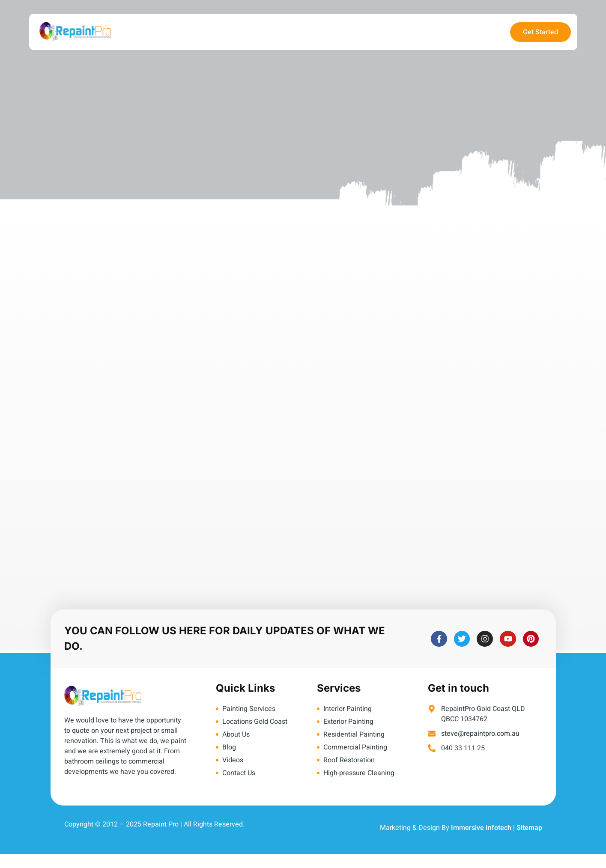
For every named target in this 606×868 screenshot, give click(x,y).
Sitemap (529, 828)
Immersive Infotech (481, 828)
